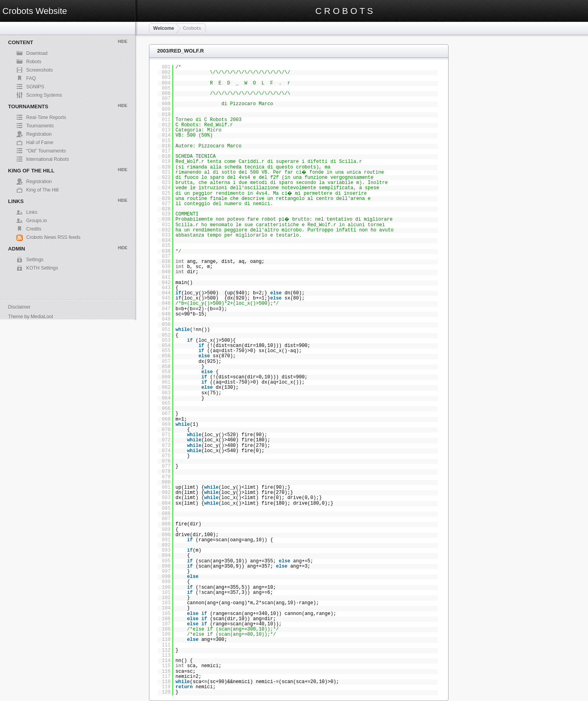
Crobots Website (35, 11)
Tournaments (40, 126)
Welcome (164, 28)
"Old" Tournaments (46, 151)
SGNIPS (35, 87)
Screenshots (40, 70)
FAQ (31, 78)
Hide (123, 42)
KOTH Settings (42, 268)
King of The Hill (42, 190)
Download (37, 53)
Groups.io (37, 221)
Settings (35, 260)
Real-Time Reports (46, 117)
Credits (34, 229)
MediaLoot (42, 317)
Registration (39, 134)
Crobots (192, 28)
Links (32, 212)
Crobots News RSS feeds (53, 237)
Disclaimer (19, 307)
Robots (34, 62)
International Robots (48, 159)
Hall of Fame (40, 143)
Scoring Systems (44, 95)
